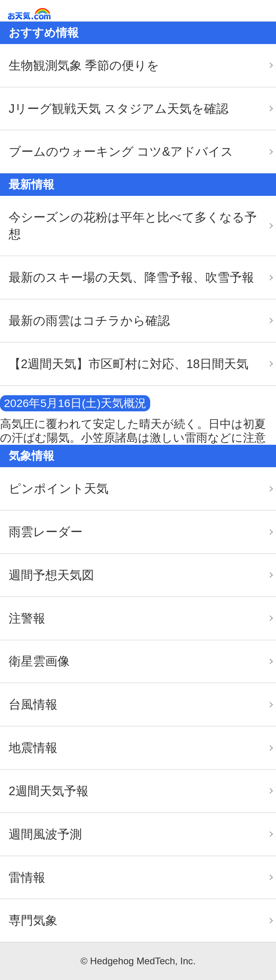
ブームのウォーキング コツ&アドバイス (121, 152)
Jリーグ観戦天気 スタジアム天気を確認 (119, 109)
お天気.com (40, 14)
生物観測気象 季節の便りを (84, 65)
